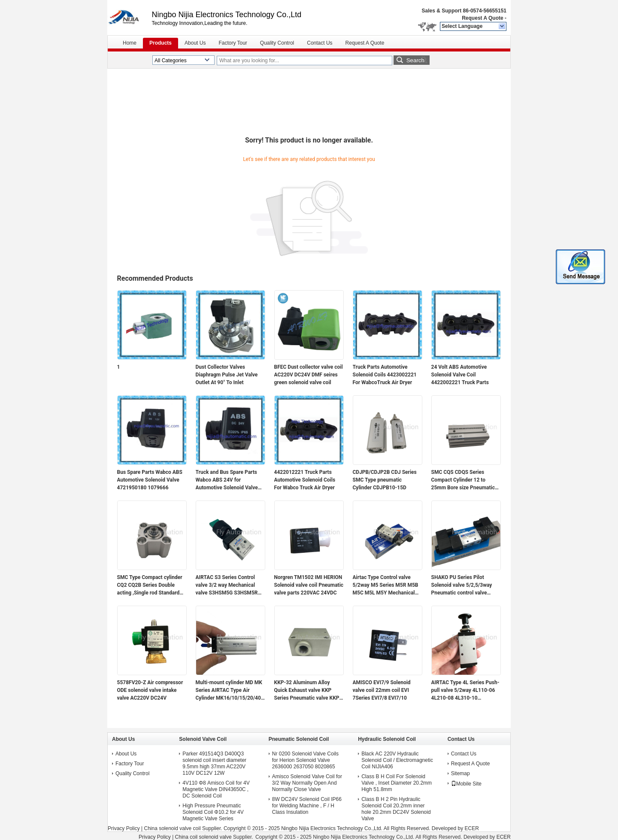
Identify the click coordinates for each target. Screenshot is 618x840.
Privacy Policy (124, 828)
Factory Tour (233, 43)
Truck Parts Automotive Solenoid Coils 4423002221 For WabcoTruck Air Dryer (385, 375)
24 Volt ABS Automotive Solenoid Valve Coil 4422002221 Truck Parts (460, 375)
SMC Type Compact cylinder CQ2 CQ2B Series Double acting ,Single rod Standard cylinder (150, 585)
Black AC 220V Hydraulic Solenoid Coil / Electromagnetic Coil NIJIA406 (397, 760)
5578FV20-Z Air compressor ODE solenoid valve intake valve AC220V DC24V (150, 690)
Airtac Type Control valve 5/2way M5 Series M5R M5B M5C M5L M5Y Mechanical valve (386, 585)
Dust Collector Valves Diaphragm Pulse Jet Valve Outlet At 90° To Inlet (227, 375)
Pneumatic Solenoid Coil (299, 739)
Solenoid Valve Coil (203, 739)
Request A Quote (482, 18)
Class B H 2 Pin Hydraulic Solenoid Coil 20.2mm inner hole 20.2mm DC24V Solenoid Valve (396, 809)
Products (161, 43)
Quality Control (277, 43)
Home (130, 43)
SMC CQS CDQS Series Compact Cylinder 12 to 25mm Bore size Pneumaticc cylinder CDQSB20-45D (465, 480)
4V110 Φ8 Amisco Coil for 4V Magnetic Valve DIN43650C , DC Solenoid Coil (216, 789)
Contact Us (320, 43)
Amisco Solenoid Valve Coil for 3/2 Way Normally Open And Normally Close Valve (307, 783)
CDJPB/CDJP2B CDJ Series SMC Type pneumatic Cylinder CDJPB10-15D (385, 480)
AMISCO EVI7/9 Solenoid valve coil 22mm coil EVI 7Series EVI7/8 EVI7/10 (382, 690)
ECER (472, 828)
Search (415, 60)
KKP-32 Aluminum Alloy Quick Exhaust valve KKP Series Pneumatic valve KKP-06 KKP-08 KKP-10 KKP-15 (308, 691)
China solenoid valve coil (172, 828)
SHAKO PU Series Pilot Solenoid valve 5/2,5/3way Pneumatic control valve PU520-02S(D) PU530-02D (462, 585)
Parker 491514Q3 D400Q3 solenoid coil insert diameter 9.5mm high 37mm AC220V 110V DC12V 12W (214, 763)
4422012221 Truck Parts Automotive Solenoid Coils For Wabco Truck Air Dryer (305, 480)
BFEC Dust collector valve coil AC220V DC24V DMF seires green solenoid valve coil (309, 375)
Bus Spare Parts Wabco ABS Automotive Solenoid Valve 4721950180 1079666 (150, 480)
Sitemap (460, 773)
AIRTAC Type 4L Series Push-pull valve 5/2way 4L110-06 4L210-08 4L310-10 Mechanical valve (465, 691)
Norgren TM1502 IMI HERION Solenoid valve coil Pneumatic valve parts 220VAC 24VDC (309, 585)
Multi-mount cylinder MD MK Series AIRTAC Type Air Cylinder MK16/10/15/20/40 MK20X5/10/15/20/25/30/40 (229, 691)
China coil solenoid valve (203, 837)
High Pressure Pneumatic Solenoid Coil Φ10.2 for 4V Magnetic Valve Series (213, 812)
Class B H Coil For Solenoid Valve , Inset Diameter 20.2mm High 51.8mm (397, 783)
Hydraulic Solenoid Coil (387, 739)
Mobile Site (466, 784)
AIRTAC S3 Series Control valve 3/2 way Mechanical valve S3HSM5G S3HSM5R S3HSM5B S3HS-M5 (227, 585)
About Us (195, 43)
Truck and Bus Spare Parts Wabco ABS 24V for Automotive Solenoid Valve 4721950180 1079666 (227, 480)
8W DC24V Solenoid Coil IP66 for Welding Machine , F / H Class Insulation (307, 806)
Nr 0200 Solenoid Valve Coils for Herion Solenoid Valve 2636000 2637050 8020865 (305, 760)
